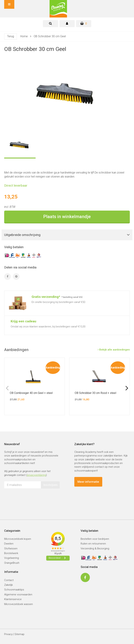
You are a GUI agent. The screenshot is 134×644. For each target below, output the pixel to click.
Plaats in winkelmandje (67, 217)
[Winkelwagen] (84, 24)
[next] (126, 388)
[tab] (51, 24)
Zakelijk (8, 585)
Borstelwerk (11, 553)
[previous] (8, 388)
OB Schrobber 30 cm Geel (50, 36)
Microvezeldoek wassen (18, 604)
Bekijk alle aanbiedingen (114, 350)
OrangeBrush (12, 563)
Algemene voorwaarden (18, 595)
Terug (11, 36)
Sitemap (19, 634)
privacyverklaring (36, 475)
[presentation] (31, 498)
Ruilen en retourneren (93, 544)
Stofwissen (11, 549)
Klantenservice (13, 599)
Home (24, 36)
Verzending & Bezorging (95, 549)
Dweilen (9, 544)
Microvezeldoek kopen (18, 539)
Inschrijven (51, 485)
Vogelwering (12, 558)
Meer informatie (88, 482)
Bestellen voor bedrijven (95, 539)
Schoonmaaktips (14, 590)
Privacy (8, 634)
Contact (9, 580)
